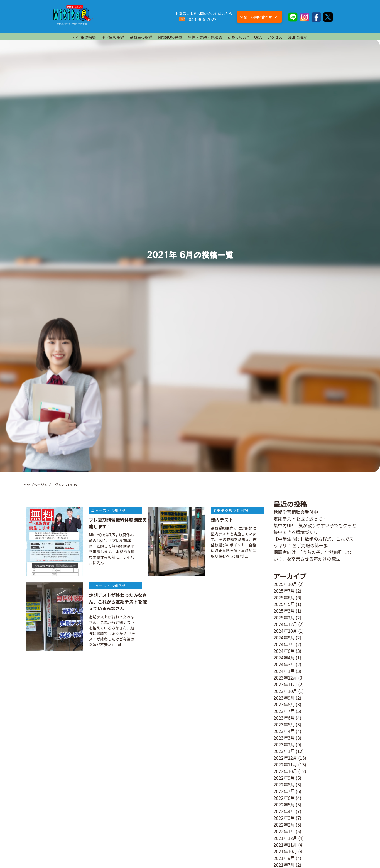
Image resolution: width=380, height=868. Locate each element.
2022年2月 (284, 825)
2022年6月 (284, 798)
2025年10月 (285, 584)
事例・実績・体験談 (205, 37)
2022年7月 (284, 791)
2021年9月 (284, 858)
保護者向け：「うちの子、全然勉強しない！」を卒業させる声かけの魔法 (313, 555)
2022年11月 (285, 764)
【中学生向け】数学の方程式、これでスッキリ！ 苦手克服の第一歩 (314, 542)
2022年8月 (284, 784)
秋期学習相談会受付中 (296, 512)
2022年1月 (284, 831)
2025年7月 (284, 591)
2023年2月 (284, 744)
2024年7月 (284, 644)
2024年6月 (284, 651)
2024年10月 (285, 631)
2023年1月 (284, 751)
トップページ (34, 485)
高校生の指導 (141, 37)
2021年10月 (285, 851)
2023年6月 (284, 718)
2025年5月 (284, 604)
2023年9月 (284, 698)
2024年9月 (284, 637)
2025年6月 (284, 597)
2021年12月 (285, 838)
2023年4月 (284, 731)
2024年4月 (284, 658)
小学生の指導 (85, 37)
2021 (65, 485)
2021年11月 (285, 845)
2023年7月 (284, 711)
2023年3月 (284, 738)
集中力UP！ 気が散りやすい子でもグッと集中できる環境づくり (315, 529)
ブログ (53, 485)
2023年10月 (285, 691)
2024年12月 (285, 624)
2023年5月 (284, 724)
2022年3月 (284, 818)
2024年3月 (284, 664)
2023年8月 (284, 704)
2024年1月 (284, 671)
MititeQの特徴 (170, 37)
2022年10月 (285, 771)
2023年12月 (285, 678)
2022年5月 (284, 805)
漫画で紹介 (297, 37)
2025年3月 (284, 611)
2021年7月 (284, 865)
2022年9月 (284, 778)
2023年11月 (285, 684)
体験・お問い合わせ (259, 16)
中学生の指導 (113, 37)
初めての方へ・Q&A (245, 37)
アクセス (275, 37)
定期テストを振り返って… (300, 519)
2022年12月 (285, 758)
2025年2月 (284, 617)
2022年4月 (284, 811)
